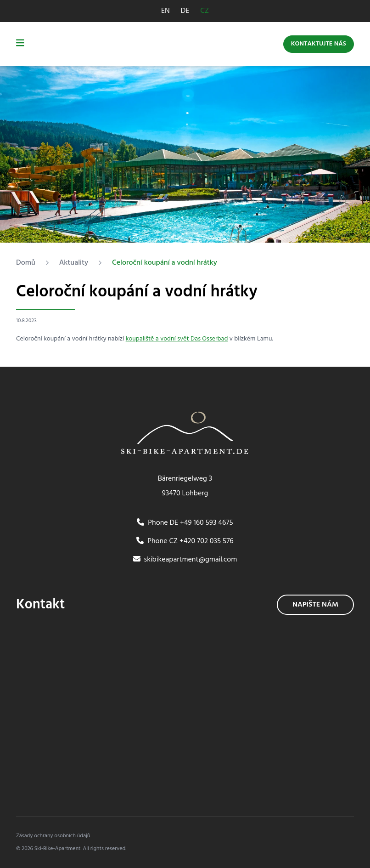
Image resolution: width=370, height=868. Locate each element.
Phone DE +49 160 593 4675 (185, 523)
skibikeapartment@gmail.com (185, 560)
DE (185, 11)
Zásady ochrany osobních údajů (53, 836)
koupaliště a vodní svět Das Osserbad (177, 339)
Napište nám (315, 605)
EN (165, 11)
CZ (205, 11)
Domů (26, 263)
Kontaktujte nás (319, 44)
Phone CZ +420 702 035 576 (185, 541)
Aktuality (74, 263)
